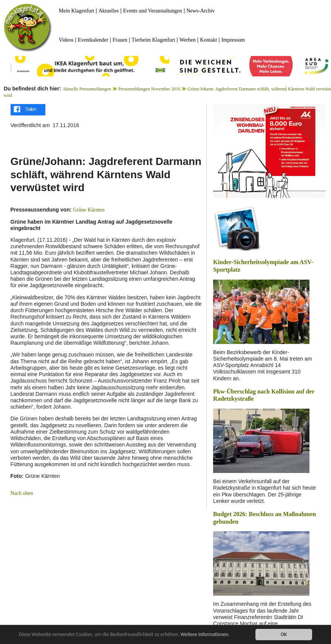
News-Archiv (200, 11)
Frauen (120, 40)
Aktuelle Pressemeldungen (87, 89)
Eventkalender (93, 40)
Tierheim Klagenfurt (153, 40)
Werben (188, 40)
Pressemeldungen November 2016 (149, 89)
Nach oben (22, 493)
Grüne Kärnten (89, 210)
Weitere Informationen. (205, 635)
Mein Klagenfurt (77, 11)
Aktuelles (109, 11)
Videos (66, 40)
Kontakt (208, 40)
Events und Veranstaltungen (153, 11)
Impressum (233, 40)
